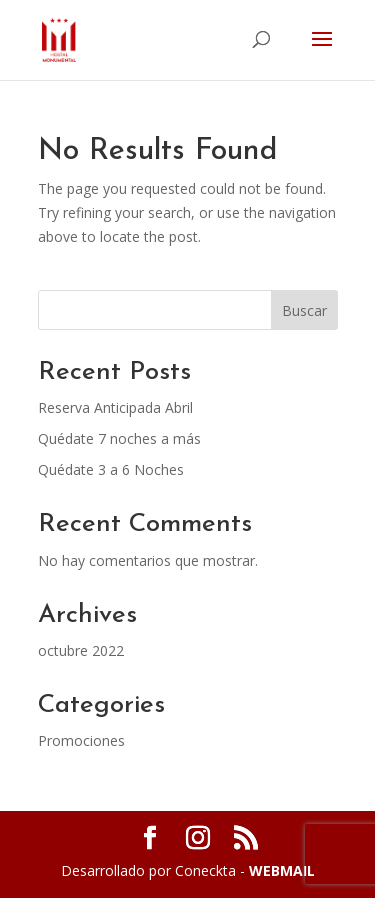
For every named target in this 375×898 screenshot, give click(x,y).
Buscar (304, 310)
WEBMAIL (282, 870)
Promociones (81, 740)
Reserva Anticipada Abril (115, 407)
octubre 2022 (81, 650)
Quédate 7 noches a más (119, 438)
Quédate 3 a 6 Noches (111, 469)
